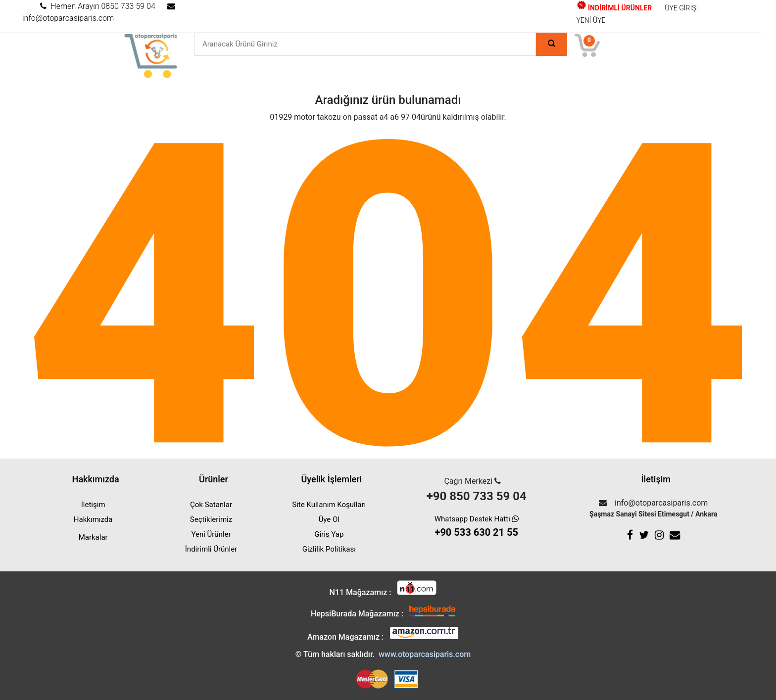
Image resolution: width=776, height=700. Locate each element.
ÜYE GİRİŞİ (681, 8)
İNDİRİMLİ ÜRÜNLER (614, 8)
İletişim (93, 505)
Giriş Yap (329, 534)
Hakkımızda (93, 519)
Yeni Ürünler (211, 534)
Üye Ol (329, 519)
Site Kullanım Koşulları (329, 505)
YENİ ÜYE (591, 20)
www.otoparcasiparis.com (425, 654)
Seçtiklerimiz (211, 519)
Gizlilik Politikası (329, 549)
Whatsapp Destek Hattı (477, 527)
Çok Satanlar (211, 505)
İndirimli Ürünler (211, 549)
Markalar (93, 537)
